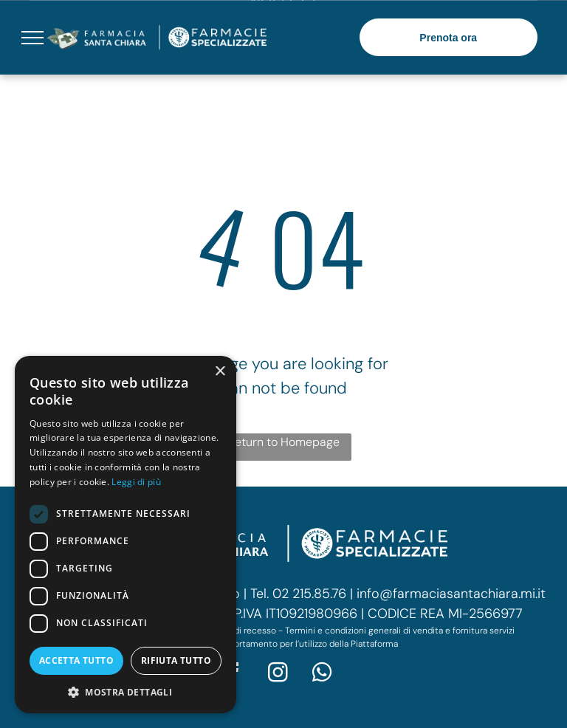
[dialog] (126, 535)
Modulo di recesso (239, 631)
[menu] (32, 38)
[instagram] (278, 674)
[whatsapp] (323, 674)
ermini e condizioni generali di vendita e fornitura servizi (402, 631)
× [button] (220, 372)
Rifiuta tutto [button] (176, 660)
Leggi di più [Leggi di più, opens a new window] (136, 482)
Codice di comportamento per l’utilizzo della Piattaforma (283, 644)
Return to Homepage (284, 442)
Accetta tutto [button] (76, 660)
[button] (126, 691)
